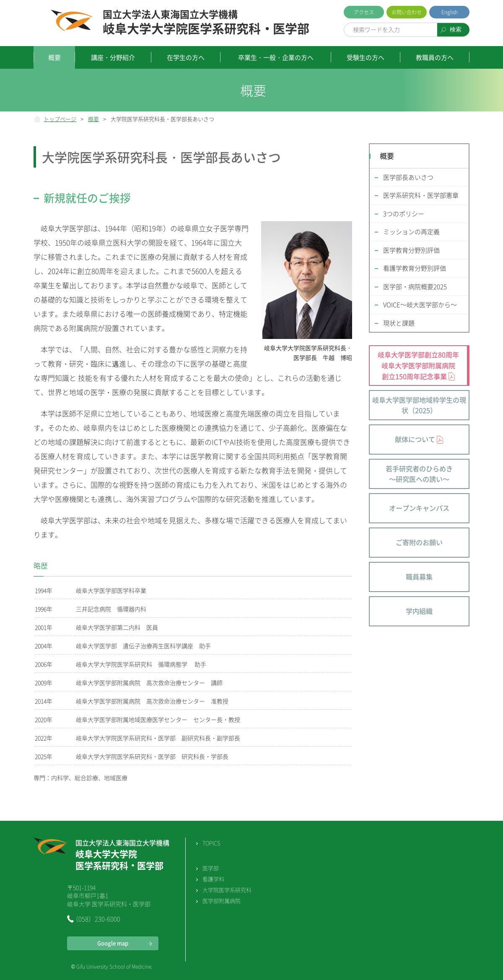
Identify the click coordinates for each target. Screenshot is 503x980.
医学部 (211, 868)
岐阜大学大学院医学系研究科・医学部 (206, 23)
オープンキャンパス (419, 508)
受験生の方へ (366, 57)
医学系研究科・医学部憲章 (421, 195)
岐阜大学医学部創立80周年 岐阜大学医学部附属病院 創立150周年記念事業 (418, 365)
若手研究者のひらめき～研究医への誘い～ (419, 474)
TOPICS (211, 843)
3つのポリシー (404, 214)
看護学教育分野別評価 (415, 268)
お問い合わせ (407, 12)
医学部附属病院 (222, 901)
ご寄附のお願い (419, 542)
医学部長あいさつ (408, 177)
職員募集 (419, 577)
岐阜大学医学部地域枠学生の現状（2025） (419, 405)
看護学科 (213, 879)
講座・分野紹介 (113, 57)
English (450, 12)
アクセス (364, 12)
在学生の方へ (186, 57)
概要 (54, 57)
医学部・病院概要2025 (415, 287)
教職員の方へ (435, 57)
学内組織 (419, 611)
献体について (415, 439)
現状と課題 (399, 323)
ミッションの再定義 (411, 232)
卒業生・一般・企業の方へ (276, 57)
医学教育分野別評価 (411, 250)
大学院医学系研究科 (227, 890)
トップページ (60, 119)
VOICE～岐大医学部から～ (420, 305)
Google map (113, 943)
